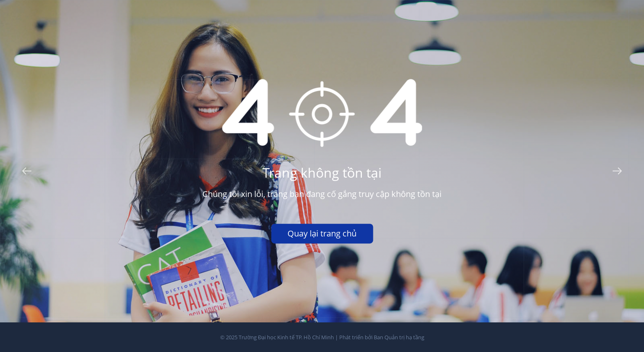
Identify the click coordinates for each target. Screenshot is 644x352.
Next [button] (617, 169)
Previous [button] (27, 169)
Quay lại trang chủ (322, 233)
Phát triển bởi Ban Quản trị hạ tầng (382, 337)
